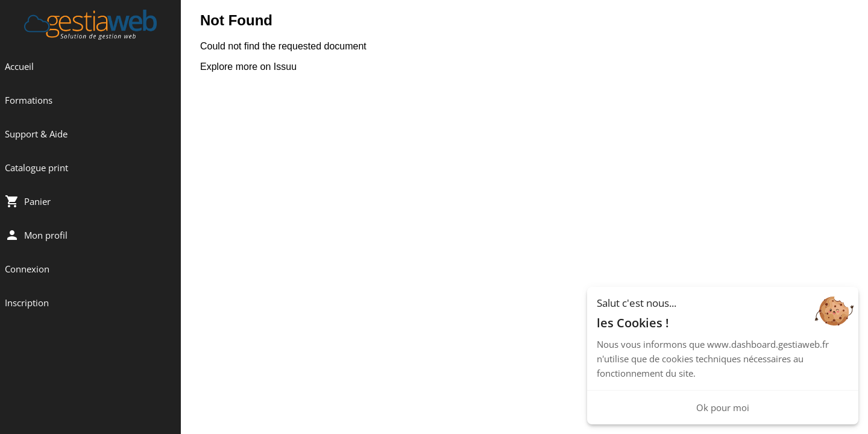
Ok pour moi (723, 407)
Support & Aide (36, 134)
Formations (29, 100)
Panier (28, 201)
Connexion (27, 269)
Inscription (27, 303)
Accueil (19, 66)
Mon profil (36, 235)
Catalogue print (36, 168)
